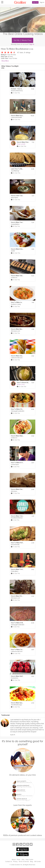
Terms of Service (24, 862)
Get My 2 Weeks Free (22, 40)
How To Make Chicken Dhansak (17, 409)
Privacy (15, 862)
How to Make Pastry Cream (23, 142)
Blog (32, 862)
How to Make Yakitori (17, 276)
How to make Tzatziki (17, 196)
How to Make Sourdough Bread (17, 116)
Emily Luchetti (21, 144)
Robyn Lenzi (21, 384)
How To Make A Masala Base (17, 623)
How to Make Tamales (17, 222)
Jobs (23, 860)
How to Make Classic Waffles (17, 489)
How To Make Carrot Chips (17, 650)
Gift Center (38, 862)
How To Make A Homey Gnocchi (17, 463)
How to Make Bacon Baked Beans (17, 329)
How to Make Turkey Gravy (17, 516)
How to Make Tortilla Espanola (17, 569)
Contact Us (9, 862)
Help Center (29, 860)
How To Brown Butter (23, 383)
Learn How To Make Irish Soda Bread (17, 169)
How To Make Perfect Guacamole (17, 543)
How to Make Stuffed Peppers (17, 676)
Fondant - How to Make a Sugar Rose (17, 89)
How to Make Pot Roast (17, 596)
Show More (5, 61)
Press (19, 860)
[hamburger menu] (2, 2)
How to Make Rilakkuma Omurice (17, 436)
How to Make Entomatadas (17, 249)
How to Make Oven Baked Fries (17, 356)
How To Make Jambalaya (17, 302)
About (14, 860)
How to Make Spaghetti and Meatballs (17, 703)
